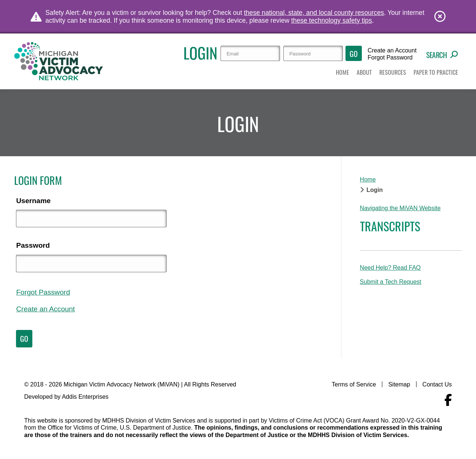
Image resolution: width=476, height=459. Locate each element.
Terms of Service (354, 384)
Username (33, 201)
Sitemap (399, 384)
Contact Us (437, 384)
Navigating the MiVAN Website (400, 208)
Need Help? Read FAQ (390, 268)
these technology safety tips (332, 20)
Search (442, 55)
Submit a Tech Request (391, 282)
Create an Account (392, 51)
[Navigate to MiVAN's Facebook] (448, 400)
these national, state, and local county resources (314, 13)
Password (33, 245)
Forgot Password (390, 58)
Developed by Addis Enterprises (66, 397)
